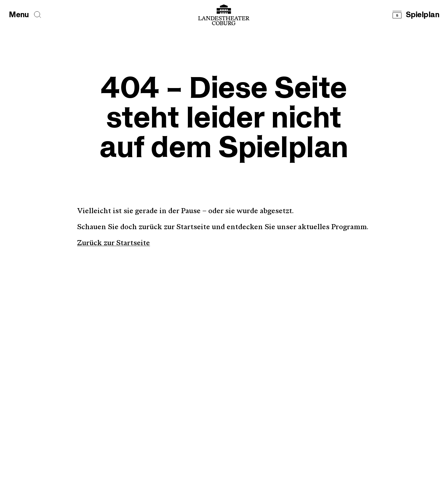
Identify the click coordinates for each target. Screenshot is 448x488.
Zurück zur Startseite (113, 243)
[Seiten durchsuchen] (38, 15)
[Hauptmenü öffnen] (19, 15)
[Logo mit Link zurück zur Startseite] (224, 15)
